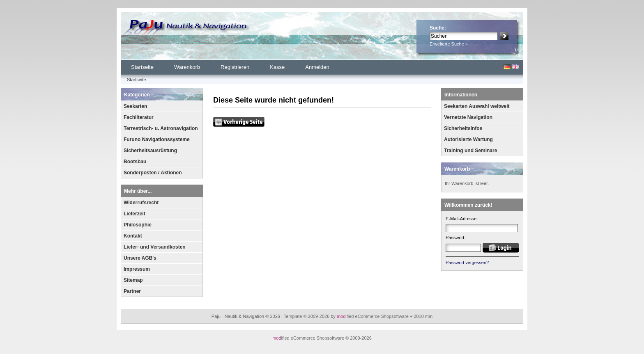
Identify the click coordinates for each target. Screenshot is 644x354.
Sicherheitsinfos (463, 128)
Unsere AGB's (140, 258)
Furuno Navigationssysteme (157, 139)
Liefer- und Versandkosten (155, 247)
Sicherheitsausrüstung (150, 151)
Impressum (137, 269)
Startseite (142, 67)
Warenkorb (187, 67)
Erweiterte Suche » (449, 44)
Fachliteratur (139, 117)
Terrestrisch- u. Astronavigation (161, 128)
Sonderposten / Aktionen (153, 173)
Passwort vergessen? (467, 263)
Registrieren (235, 67)
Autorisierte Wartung (468, 139)
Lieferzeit (135, 214)
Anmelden (317, 67)
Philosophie (138, 225)
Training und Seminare (470, 151)
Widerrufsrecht (141, 203)
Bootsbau (135, 162)
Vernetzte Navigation (468, 117)
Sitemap (133, 280)
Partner (132, 291)
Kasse (277, 67)
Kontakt (133, 236)
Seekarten (135, 106)
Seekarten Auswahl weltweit (477, 106)
